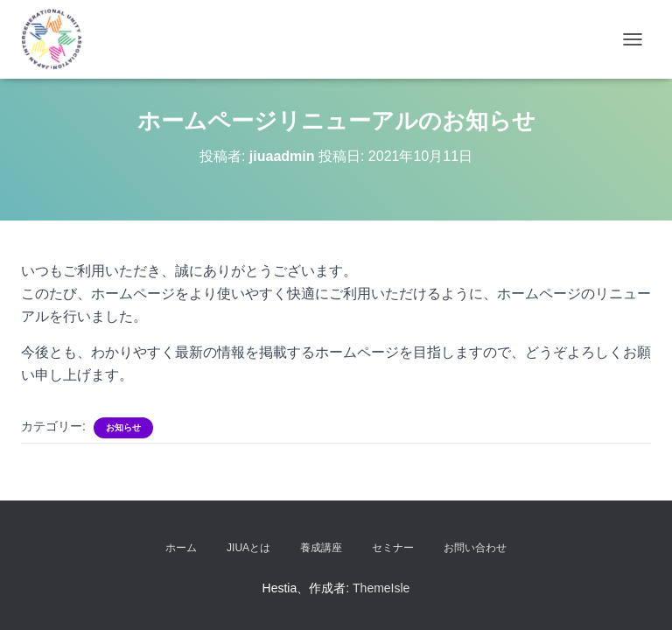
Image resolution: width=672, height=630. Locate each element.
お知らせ (123, 427)
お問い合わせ (475, 548)
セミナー (393, 548)
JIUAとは (248, 548)
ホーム (181, 548)
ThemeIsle (381, 588)
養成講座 (321, 548)
